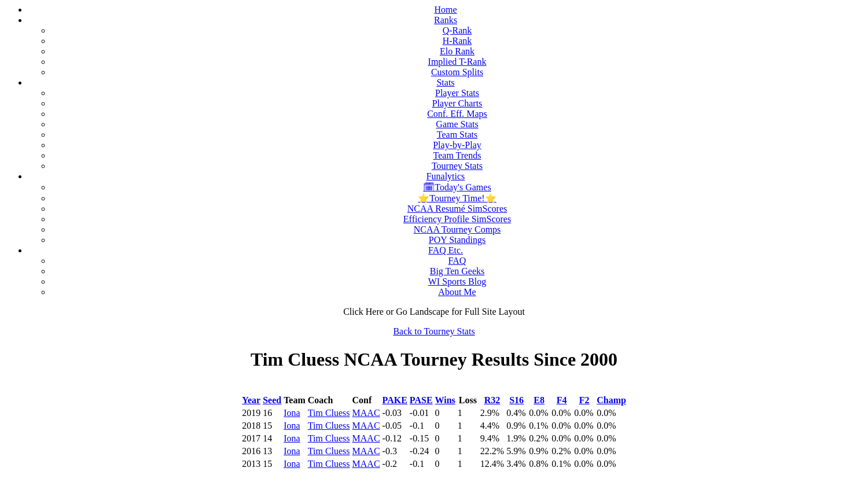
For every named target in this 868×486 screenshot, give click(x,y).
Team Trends (457, 155)
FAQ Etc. (446, 250)
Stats (445, 82)
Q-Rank (457, 30)
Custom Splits (457, 72)
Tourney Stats (457, 166)
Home (445, 10)
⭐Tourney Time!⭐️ (457, 198)
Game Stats (457, 124)
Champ (611, 400)
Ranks (446, 20)
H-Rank (457, 41)
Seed (272, 400)
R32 (492, 400)
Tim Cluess (329, 413)
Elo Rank (457, 51)
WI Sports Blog (457, 281)
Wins (445, 400)
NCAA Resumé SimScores (457, 209)
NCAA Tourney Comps (457, 229)
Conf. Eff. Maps (457, 114)
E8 (539, 400)
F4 (562, 400)
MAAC (366, 413)
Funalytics (446, 176)
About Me (457, 292)
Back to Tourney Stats (434, 331)
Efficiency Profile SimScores (457, 219)
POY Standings (457, 240)
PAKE (395, 400)
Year (251, 400)
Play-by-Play (457, 145)
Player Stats (457, 93)
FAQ (457, 261)
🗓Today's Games (457, 187)
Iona (292, 413)
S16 (516, 400)
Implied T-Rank (457, 62)
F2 (584, 400)
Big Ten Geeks (457, 271)
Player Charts (457, 103)
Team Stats (457, 135)
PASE (421, 400)
